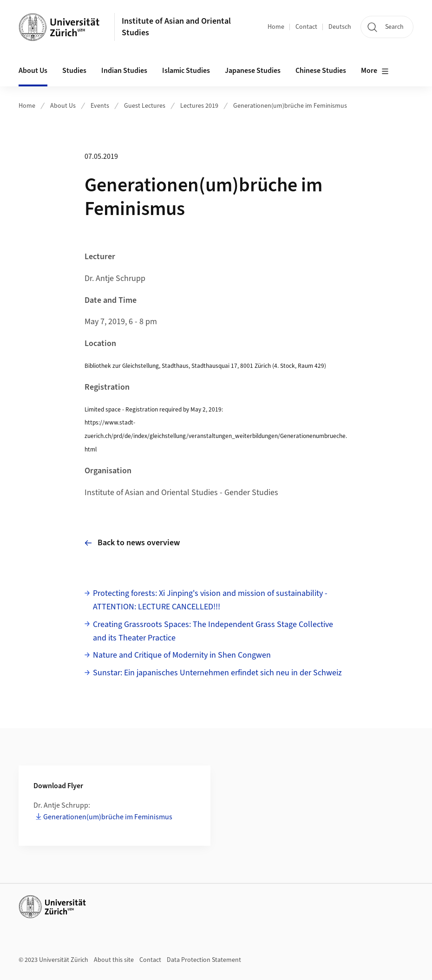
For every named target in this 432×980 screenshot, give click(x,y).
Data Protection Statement (204, 960)
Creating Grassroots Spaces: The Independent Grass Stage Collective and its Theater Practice (213, 631)
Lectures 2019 (199, 106)
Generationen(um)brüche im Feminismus (290, 106)
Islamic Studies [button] (186, 71)
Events (100, 106)
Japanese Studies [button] (253, 71)
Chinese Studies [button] (321, 71)
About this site (114, 960)
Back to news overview (132, 543)
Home (276, 27)
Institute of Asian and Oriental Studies (176, 27)
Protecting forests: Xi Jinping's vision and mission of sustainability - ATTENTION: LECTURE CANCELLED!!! (210, 600)
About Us (63, 106)
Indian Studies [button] (124, 71)
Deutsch (340, 27)
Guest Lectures (145, 106)
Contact (306, 27)
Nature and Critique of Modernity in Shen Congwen (182, 655)
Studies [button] (74, 71)
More (375, 71)
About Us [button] (33, 71)
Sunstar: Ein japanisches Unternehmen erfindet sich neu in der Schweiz (217, 673)
